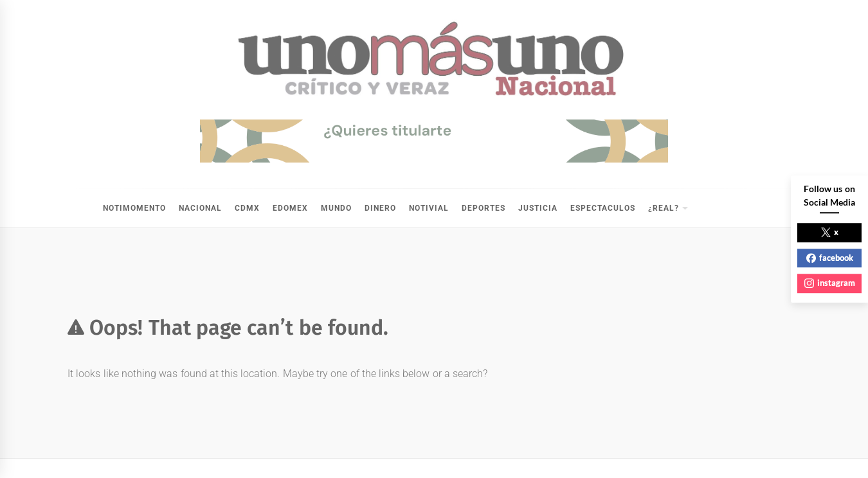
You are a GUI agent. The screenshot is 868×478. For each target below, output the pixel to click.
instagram (830, 283)
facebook (830, 258)
